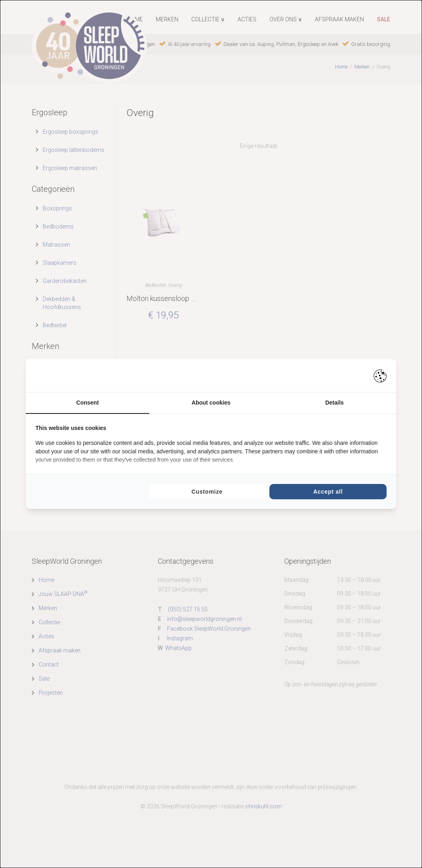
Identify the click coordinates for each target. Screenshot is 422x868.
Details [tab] (335, 403)
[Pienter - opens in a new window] (380, 376)
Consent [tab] (87, 403)
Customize (207, 492)
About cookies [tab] (211, 403)
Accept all (328, 492)
